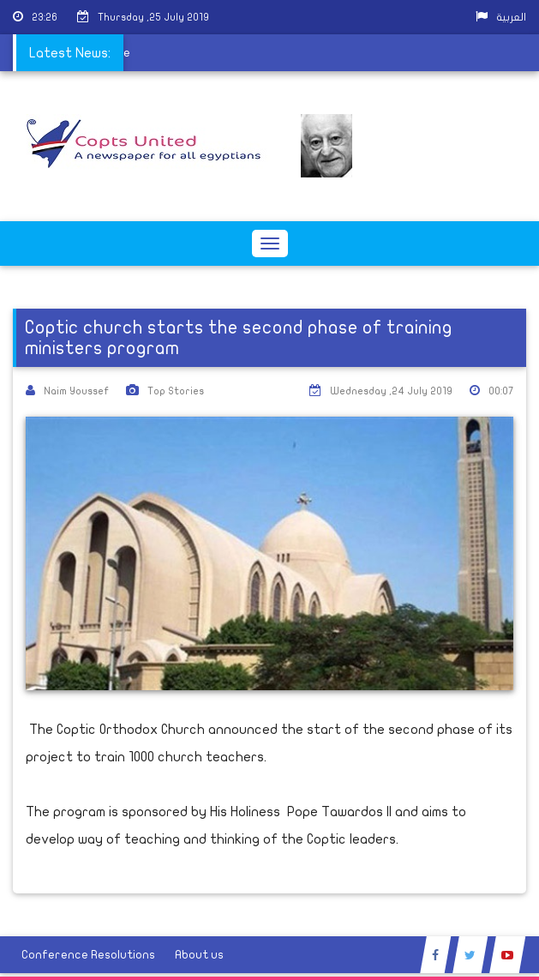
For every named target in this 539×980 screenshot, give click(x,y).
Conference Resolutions (88, 955)
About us (199, 955)
